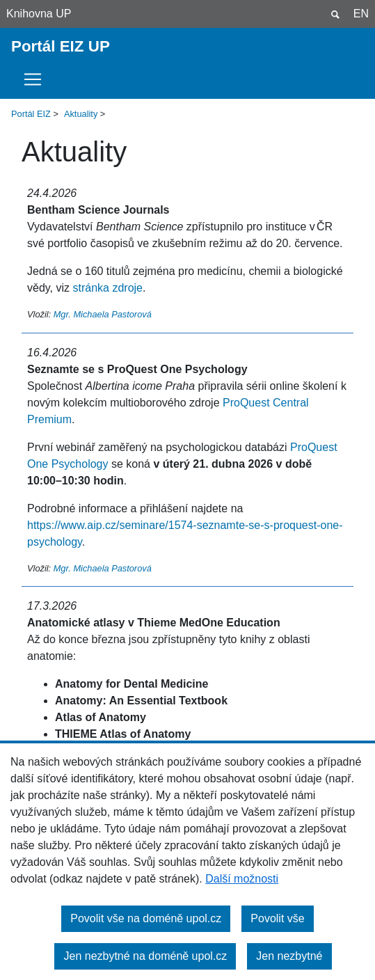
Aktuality (81, 114)
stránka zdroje (108, 288)
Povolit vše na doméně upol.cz (146, 918)
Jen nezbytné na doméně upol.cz (145, 956)
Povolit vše (277, 918)
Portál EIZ (31, 114)
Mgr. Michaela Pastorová (103, 314)
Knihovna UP (39, 14)
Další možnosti (242, 879)
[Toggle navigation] (37, 79)
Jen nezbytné (289, 956)
